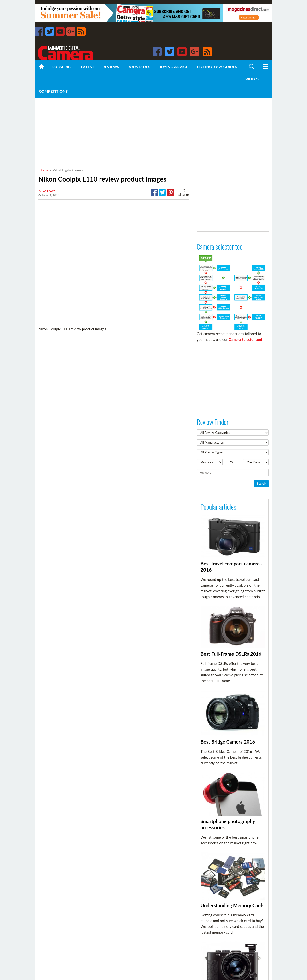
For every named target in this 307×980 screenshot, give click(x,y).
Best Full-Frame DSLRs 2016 (231, 654)
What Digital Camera (68, 170)
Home (44, 170)
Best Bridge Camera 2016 (228, 742)
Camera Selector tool (245, 339)
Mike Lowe (47, 191)
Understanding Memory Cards (233, 905)
